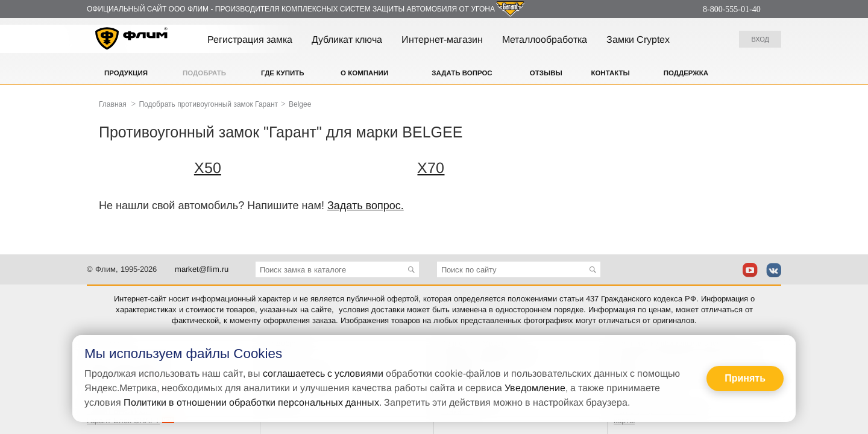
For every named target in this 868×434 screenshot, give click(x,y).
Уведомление (535, 388)
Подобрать (204, 73)
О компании (364, 73)
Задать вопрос (462, 73)
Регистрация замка (250, 39)
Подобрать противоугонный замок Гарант (208, 104)
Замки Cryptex (638, 39)
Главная (113, 104)
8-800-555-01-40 (732, 9)
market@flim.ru (202, 269)
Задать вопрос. (366, 206)
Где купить (283, 73)
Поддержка (686, 73)
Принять (745, 378)
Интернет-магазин (442, 39)
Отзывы (546, 73)
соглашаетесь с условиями (323, 373)
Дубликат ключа (347, 39)
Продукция (126, 73)
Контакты (610, 73)
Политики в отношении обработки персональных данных (251, 402)
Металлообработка (545, 39)
